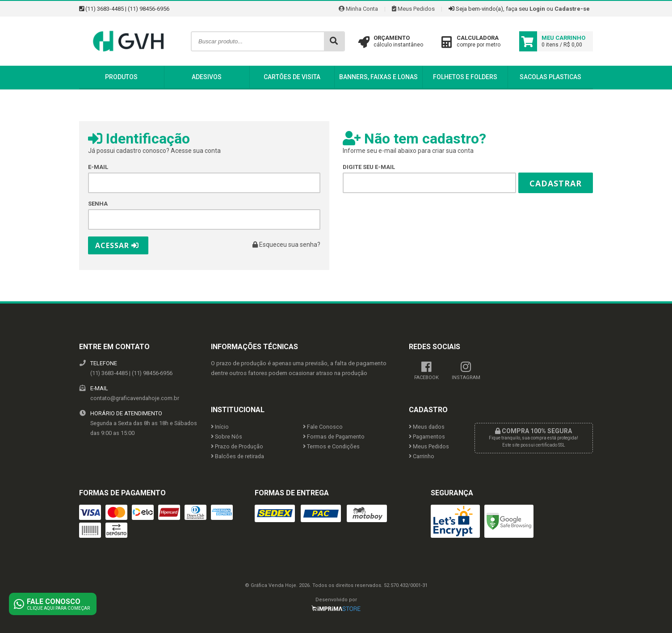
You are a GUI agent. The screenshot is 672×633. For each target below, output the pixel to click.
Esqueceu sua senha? (286, 245)
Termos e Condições (331, 446)
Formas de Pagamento (334, 437)
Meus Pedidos (413, 9)
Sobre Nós (227, 437)
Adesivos (207, 77)
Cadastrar (556, 183)
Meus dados (427, 427)
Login (537, 9)
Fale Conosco (323, 427)
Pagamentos (427, 437)
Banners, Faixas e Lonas (378, 77)
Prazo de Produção (237, 446)
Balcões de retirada (237, 456)
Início (220, 427)
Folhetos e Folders (465, 77)
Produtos (121, 77)
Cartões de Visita (292, 77)
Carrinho (422, 456)
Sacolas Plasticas (550, 77)
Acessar (117, 245)
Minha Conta (358, 9)
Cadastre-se (572, 9)
